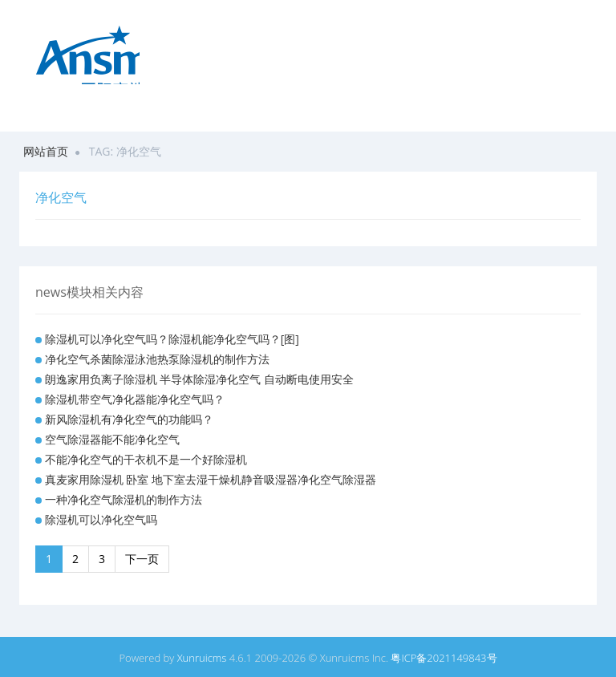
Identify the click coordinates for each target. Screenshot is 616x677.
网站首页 (46, 151)
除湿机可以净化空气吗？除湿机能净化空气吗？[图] (172, 339)
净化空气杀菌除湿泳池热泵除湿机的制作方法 (157, 359)
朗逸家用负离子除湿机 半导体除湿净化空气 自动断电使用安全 (199, 379)
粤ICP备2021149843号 (444, 658)
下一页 (142, 559)
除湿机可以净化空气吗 (101, 519)
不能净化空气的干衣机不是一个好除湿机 (146, 459)
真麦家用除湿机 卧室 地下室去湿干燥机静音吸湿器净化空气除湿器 (211, 479)
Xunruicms (202, 658)
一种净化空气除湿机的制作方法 (124, 499)
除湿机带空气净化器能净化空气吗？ (135, 399)
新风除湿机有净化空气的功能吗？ (129, 419)
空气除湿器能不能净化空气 (112, 439)
